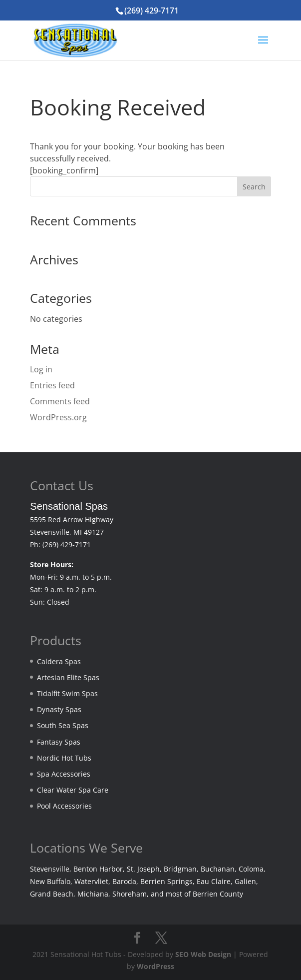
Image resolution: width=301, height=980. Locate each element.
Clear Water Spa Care (73, 790)
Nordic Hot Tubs (64, 758)
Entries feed (52, 385)
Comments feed (60, 401)
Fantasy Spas (59, 742)
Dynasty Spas (59, 709)
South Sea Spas (63, 725)
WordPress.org (58, 417)
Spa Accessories (64, 774)
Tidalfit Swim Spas (67, 693)
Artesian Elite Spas (68, 677)
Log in (41, 369)
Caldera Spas (59, 661)
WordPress (155, 966)
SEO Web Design (203, 954)
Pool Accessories (64, 806)
